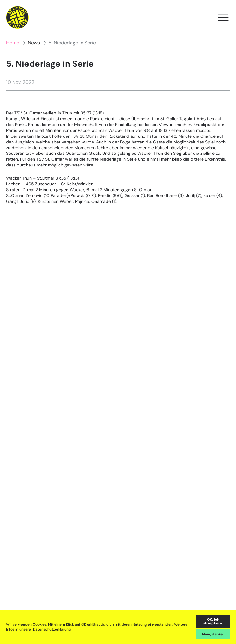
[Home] (18, 18)
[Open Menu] (223, 18)
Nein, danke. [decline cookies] (213, 634)
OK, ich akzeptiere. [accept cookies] (213, 621)
